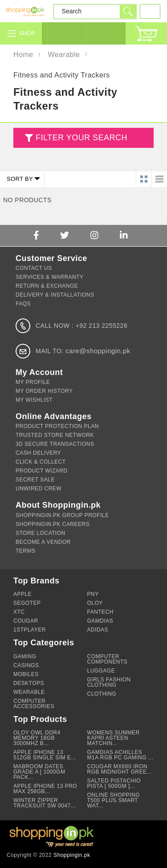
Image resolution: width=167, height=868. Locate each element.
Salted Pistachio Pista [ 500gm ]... (114, 783)
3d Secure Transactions (55, 444)
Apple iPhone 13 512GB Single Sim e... (45, 755)
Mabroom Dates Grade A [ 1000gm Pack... (39, 772)
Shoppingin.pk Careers (53, 524)
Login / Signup (67, 33)
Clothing (102, 694)
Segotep (27, 603)
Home (23, 55)
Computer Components (108, 659)
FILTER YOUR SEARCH (75, 138)
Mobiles (26, 674)
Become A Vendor (43, 542)
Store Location (41, 533)
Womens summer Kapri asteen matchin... (114, 738)
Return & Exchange (47, 286)
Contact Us (34, 268)
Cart (146, 33)
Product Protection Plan (57, 426)
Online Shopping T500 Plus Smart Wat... (114, 800)
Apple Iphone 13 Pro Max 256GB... (45, 789)
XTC (19, 612)
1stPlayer (30, 630)
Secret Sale (35, 480)
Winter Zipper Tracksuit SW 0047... (45, 803)
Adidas (98, 630)
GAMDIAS (100, 621)
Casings (26, 665)
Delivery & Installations (55, 295)
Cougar (26, 621)
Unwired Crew (39, 489)
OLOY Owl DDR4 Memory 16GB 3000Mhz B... (37, 738)
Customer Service (106, 33)
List (159, 179)
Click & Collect (41, 462)
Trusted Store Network (55, 435)
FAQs (23, 304)
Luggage (101, 671)
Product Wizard (42, 471)
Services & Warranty (49, 277)
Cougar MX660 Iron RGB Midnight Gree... (120, 769)
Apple (22, 594)
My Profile (33, 382)
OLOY (95, 603)
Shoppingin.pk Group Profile (62, 515)
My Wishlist (34, 400)
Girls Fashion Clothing (109, 682)
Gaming (25, 656)
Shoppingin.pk (72, 855)
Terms (25, 551)
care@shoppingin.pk (98, 351)
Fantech (100, 612)
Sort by (20, 179)
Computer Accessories (34, 704)
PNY (93, 594)
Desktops (29, 683)
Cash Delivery (38, 453)
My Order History (44, 391)
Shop (27, 33)
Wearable (64, 55)
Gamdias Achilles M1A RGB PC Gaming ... (120, 755)
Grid (144, 179)
